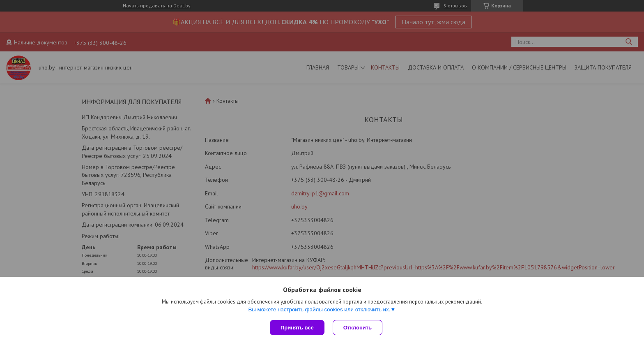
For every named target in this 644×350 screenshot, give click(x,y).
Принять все (297, 328)
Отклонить (358, 328)
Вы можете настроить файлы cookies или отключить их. (319, 309)
